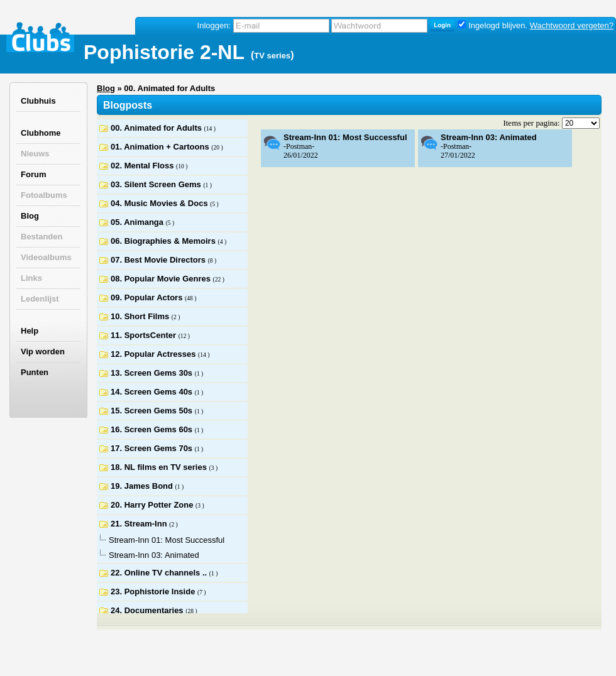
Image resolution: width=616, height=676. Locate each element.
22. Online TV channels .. (160, 573)
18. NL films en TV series (160, 467)
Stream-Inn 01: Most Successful (345, 137)
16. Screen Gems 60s (153, 429)
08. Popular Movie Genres (162, 279)
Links (31, 278)
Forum (33, 174)
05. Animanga (138, 222)
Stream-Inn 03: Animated (489, 137)
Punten (35, 372)
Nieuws (35, 154)
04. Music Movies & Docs (160, 203)
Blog (30, 216)
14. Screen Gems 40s (153, 392)
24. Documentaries (148, 610)
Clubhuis (38, 101)
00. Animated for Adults (157, 128)
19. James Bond (143, 486)
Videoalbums (46, 257)
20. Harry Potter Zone (153, 505)
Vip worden (43, 352)
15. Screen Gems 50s (153, 411)
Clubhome (41, 133)
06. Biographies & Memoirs (164, 241)
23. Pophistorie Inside (154, 591)
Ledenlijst (40, 299)
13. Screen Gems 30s (153, 373)
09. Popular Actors (148, 297)
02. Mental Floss (143, 166)
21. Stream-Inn (140, 524)
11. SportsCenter (145, 335)
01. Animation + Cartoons (161, 147)
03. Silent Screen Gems (157, 184)
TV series (272, 56)
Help (30, 331)
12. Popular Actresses (154, 354)
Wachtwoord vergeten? (572, 25)
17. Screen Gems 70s (153, 448)
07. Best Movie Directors (159, 260)
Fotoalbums (44, 195)
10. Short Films (141, 316)
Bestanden (41, 237)
